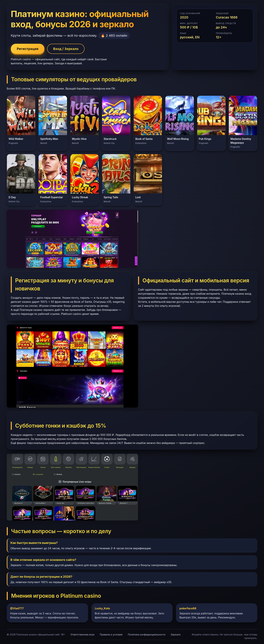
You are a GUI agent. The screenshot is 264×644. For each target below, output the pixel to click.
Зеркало (176, 634)
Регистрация (28, 49)
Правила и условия (111, 634)
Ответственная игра (82, 634)
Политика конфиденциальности (146, 634)
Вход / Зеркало (66, 49)
